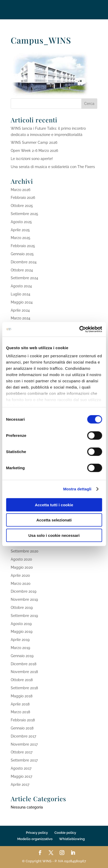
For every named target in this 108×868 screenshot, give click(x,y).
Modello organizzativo (35, 839)
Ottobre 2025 (22, 206)
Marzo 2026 (21, 190)
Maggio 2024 (22, 302)
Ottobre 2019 (22, 608)
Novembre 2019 (24, 599)
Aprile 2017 (20, 784)
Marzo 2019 (20, 648)
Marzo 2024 (21, 318)
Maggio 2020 (22, 567)
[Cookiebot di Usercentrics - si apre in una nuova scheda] (79, 329)
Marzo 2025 (21, 238)
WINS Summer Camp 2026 (34, 142)
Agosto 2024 (21, 286)
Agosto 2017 (21, 768)
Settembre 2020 (25, 551)
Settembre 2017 (24, 760)
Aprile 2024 (20, 310)
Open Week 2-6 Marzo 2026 (34, 151)
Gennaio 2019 (22, 656)
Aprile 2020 (20, 575)
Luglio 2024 (21, 294)
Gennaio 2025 (22, 254)
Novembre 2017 (24, 744)
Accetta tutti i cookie (54, 505)
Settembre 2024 (24, 278)
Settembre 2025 (24, 214)
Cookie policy (65, 833)
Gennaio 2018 (22, 728)
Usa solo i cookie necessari (54, 535)
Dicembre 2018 (24, 664)
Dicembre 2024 (24, 262)
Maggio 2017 (21, 776)
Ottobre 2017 (22, 752)
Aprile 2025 (20, 230)
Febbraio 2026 (23, 198)
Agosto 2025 (21, 222)
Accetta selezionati (54, 520)
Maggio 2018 (22, 696)
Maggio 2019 (22, 632)
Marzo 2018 (20, 712)
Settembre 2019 (24, 616)
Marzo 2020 (21, 584)
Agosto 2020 (21, 559)
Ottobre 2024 (22, 270)
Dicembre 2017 (23, 736)
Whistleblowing (72, 839)
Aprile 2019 (20, 640)
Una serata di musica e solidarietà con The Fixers (53, 167)
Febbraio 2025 (23, 246)
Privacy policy (37, 833)
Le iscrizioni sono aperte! (32, 159)
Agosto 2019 (21, 624)
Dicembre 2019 (24, 591)
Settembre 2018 (24, 688)
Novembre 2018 (24, 672)
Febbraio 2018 (23, 720)
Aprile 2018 (20, 704)
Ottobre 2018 (22, 680)
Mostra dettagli (77, 489)
